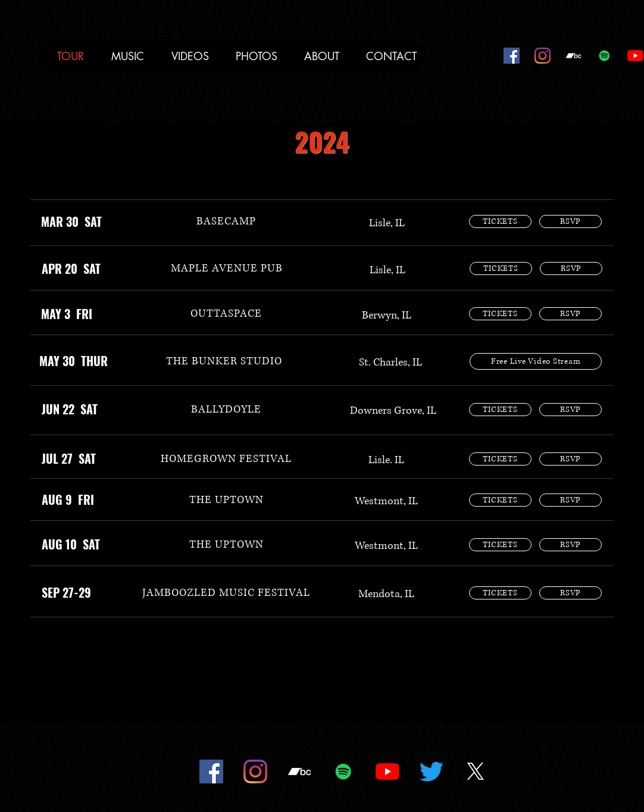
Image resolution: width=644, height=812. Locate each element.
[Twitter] (432, 772)
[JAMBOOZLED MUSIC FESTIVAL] (226, 593)
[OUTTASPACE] (226, 314)
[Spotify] (604, 56)
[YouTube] (635, 56)
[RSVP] (570, 221)
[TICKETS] (500, 221)
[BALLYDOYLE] (226, 410)
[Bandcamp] (573, 56)
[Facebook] (512, 56)
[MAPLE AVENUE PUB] (227, 268)
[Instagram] (543, 56)
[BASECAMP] (226, 221)
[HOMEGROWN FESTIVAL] (226, 459)
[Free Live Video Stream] (536, 361)
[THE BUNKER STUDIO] (224, 361)
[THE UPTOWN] (226, 500)
